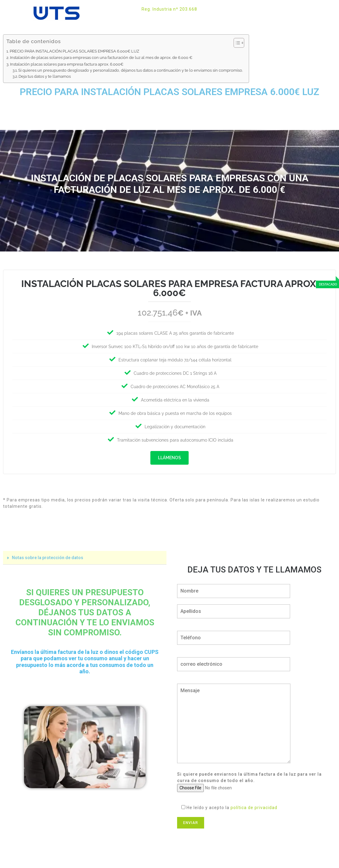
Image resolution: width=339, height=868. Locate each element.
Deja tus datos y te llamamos (45, 76)
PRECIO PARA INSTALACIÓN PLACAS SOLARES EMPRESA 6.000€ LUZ (74, 51)
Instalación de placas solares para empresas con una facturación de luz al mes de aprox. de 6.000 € (101, 57)
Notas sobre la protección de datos (48, 556)
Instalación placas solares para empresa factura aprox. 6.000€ (67, 64)
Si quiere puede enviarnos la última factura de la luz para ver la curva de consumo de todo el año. (249, 779)
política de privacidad (254, 806)
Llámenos (169, 458)
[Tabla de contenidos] (239, 43)
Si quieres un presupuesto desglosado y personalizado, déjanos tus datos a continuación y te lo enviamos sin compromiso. (130, 70)
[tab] (85, 556)
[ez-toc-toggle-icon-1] (236, 43)
